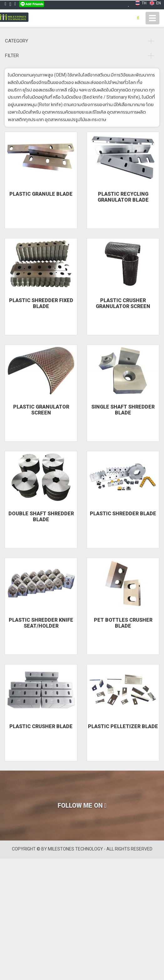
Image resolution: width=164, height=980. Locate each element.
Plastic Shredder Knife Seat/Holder (41, 623)
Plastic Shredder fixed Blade (41, 303)
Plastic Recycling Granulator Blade (123, 197)
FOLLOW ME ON (82, 806)
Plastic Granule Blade (41, 194)
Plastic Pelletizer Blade (123, 726)
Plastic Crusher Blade (41, 726)
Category (80, 41)
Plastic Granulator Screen (41, 410)
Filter (80, 56)
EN (155, 3)
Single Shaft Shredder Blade (123, 410)
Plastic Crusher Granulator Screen (123, 303)
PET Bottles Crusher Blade (123, 623)
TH (141, 3)
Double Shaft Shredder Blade (41, 517)
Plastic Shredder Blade (123, 514)
